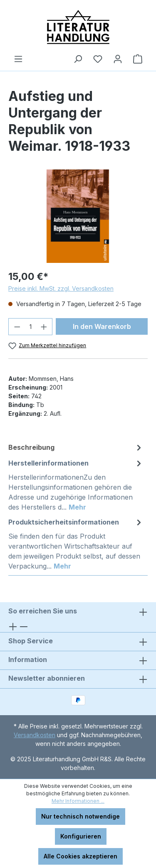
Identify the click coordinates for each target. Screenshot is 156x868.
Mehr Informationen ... (78, 801)
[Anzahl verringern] (17, 327)
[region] (78, 216)
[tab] (76, 447)
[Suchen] (78, 59)
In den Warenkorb (102, 326)
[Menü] (18, 59)
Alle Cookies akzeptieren (80, 856)
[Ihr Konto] (118, 59)
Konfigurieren (81, 836)
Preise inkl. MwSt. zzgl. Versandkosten (61, 288)
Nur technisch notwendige (80, 816)
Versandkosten (35, 735)
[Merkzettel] (98, 59)
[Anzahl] (31, 327)
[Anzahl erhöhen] (44, 327)
